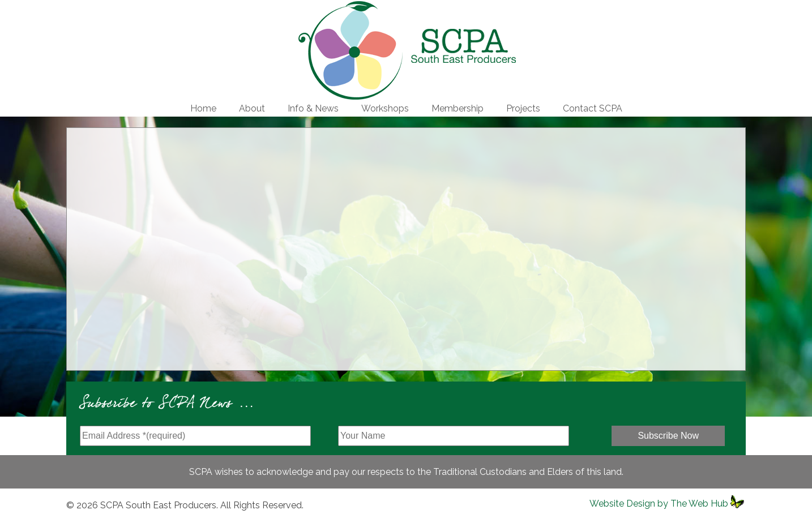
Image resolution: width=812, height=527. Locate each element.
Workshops (385, 108)
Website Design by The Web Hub (659, 504)
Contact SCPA (593, 108)
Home (203, 108)
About (252, 108)
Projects (523, 108)
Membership (458, 108)
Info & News (313, 108)
